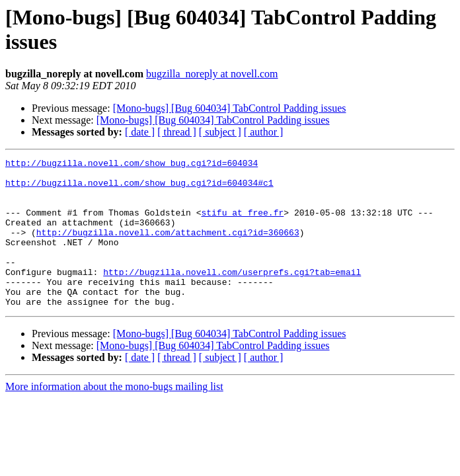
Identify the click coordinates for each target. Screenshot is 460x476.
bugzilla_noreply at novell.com (212, 74)
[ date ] (140, 132)
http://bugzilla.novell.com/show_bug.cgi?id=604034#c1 (139, 188)
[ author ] (264, 132)
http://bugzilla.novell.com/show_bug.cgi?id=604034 (132, 165)
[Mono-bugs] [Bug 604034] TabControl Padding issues (230, 108)
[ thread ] (177, 132)
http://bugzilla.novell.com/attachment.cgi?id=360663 (168, 248)
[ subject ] (220, 132)
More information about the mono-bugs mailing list (114, 416)
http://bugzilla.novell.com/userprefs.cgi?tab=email (232, 296)
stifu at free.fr (242, 224)
